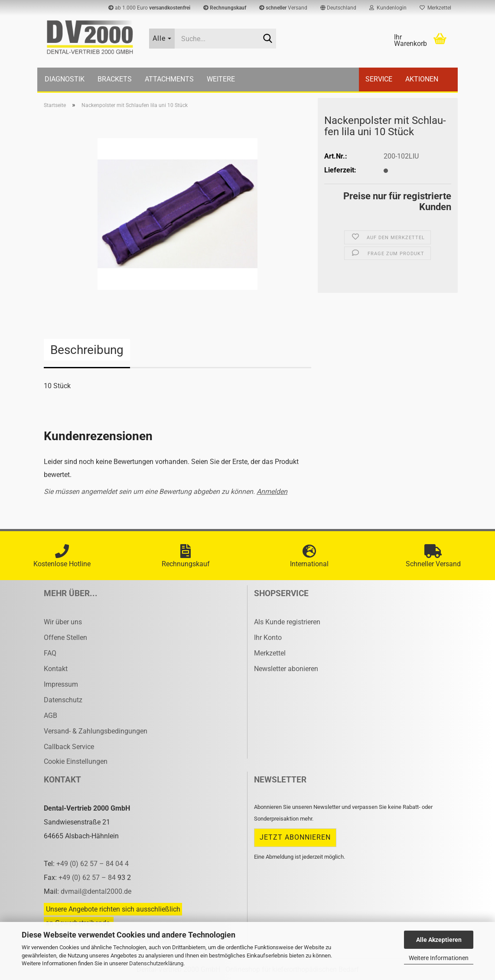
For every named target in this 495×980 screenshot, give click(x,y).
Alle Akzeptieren (439, 940)
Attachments (169, 79)
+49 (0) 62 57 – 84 (88, 878)
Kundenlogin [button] (388, 8)
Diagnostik (65, 79)
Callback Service (69, 747)
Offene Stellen (65, 638)
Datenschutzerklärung (156, 963)
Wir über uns (63, 622)
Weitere (221, 79)
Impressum (61, 684)
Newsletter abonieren (286, 669)
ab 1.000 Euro (149, 8)
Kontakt (56, 669)
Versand (283, 8)
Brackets (115, 79)
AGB (50, 716)
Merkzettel (435, 8)
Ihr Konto (268, 638)
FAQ (50, 653)
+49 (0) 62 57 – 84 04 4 (93, 864)
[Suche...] (162, 39)
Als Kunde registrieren (287, 622)
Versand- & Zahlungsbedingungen (96, 731)
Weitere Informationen (439, 958)
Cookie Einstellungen (76, 761)
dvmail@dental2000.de (96, 891)
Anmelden (272, 492)
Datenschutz (63, 700)
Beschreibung (87, 350)
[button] (338, 8)
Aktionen (422, 79)
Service (379, 79)
